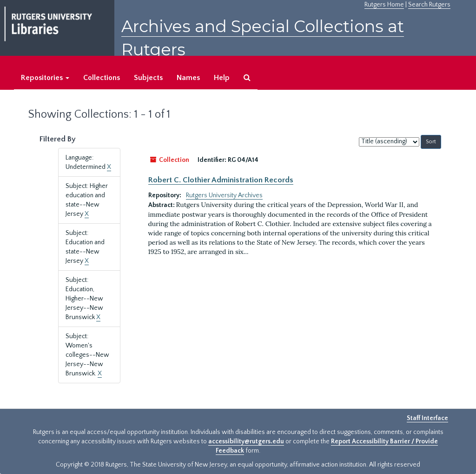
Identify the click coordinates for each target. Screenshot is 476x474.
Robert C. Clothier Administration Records (221, 180)
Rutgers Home (384, 5)
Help (222, 78)
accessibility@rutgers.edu (246, 441)
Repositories (45, 78)
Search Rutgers (429, 5)
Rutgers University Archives (224, 195)
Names (188, 78)
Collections (102, 78)
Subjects (148, 78)
